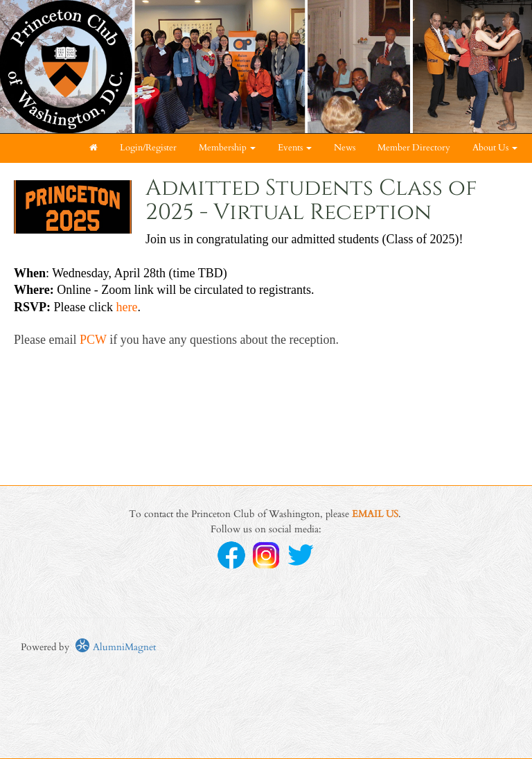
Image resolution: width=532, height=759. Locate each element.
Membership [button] (227, 148)
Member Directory (414, 148)
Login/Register (148, 148)
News (345, 148)
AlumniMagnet (115, 647)
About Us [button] (495, 148)
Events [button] (295, 148)
